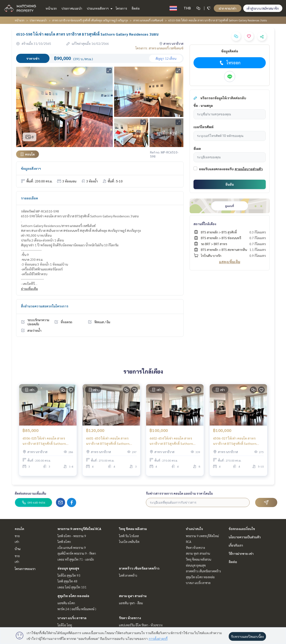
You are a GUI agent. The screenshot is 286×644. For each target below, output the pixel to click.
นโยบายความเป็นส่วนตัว (245, 537)
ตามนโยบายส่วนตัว (249, 169)
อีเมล (197, 148)
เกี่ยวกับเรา (236, 545)
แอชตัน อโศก (66, 603)
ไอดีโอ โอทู (65, 625)
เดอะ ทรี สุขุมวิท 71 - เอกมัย (76, 559)
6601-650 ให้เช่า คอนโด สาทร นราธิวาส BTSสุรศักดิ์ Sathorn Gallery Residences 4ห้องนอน (108, 444)
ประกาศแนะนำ (72, 8)
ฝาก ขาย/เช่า (228, 8)
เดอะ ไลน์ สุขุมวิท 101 (72, 587)
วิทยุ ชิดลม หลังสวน (133, 529)
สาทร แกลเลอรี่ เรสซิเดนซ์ (148, 20)
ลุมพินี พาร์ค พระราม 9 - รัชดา (77, 553)
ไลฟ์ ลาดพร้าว (128, 575)
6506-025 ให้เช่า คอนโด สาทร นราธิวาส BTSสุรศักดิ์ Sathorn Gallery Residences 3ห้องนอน (44, 444)
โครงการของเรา (25, 569)
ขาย (17, 536)
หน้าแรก (51, 8)
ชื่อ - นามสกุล (203, 105)
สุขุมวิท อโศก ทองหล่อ (73, 596)
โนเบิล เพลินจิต (129, 542)
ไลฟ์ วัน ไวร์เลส (129, 536)
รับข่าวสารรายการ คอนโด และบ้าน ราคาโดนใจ (179, 493)
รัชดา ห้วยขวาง (130, 618)
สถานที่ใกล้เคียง (205, 224)
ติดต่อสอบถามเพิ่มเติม (30, 493)
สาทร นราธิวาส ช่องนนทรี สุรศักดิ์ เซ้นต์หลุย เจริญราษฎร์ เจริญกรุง (90, 20)
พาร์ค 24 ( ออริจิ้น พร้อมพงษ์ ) (77, 609)
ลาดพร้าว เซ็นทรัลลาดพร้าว (139, 568)
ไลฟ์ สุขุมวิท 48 (67, 581)
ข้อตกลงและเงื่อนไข (242, 529)
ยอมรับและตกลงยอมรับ (216, 169)
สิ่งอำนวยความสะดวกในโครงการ (45, 306)
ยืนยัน (230, 184)
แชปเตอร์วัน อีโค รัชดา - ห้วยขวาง (141, 625)
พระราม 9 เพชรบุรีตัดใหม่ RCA (79, 529)
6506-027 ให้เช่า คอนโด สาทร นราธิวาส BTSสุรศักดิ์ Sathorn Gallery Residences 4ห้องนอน (235, 444)
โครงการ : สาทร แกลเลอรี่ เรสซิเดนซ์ (159, 48)
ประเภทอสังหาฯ (99, 8)
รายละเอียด (29, 198)
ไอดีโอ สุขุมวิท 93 (69, 575)
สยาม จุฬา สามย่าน (133, 596)
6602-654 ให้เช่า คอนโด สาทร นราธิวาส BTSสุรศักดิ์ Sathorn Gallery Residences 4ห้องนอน (171, 444)
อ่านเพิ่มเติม (29, 289)
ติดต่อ (136, 8)
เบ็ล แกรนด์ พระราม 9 (72, 548)
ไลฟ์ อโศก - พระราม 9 (72, 536)
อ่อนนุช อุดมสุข (68, 568)
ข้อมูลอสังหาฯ (31, 168)
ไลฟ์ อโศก (64, 542)
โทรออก (230, 63)
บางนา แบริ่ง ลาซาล (72, 618)
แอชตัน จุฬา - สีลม (131, 603)
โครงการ (121, 8)
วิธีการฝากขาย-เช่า (241, 553)
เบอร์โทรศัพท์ (204, 127)
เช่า (17, 542)
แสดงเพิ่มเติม (230, 262)
